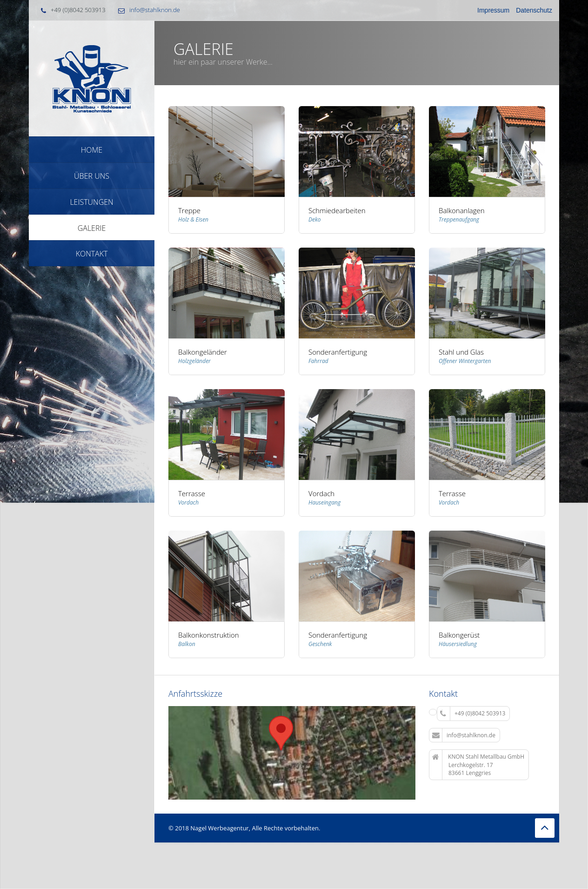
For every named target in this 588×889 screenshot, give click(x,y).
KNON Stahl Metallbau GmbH (478, 765)
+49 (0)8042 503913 (473, 714)
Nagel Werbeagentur (219, 828)
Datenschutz (534, 10)
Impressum (493, 10)
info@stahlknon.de (155, 10)
